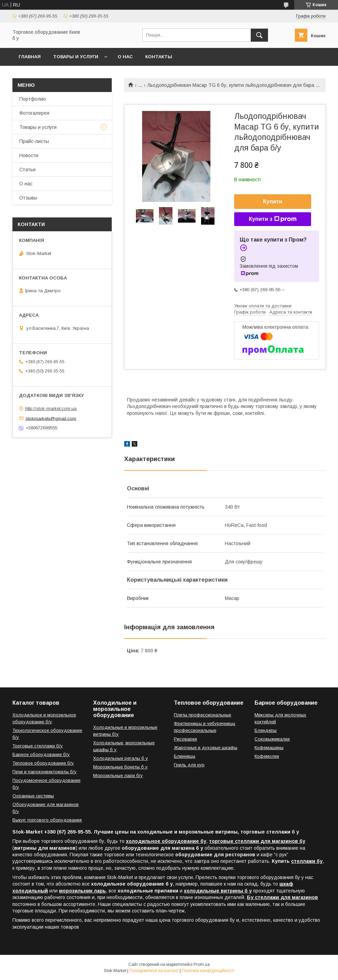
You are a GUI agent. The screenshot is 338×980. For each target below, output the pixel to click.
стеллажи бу (307, 861)
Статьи (27, 170)
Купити (273, 201)
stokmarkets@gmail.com (51, 418)
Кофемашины (269, 748)
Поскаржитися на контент (154, 971)
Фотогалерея (34, 113)
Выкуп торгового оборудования (47, 820)
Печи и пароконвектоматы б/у (44, 772)
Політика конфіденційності (208, 971)
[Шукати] (259, 35)
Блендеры (266, 730)
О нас (125, 57)
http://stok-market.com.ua (51, 409)
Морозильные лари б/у (118, 775)
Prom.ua (202, 964)
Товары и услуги (76, 57)
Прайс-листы (34, 141)
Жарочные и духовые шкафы (206, 748)
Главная (30, 57)
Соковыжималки (272, 739)
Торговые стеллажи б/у (38, 746)
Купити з (272, 219)
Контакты (159, 57)
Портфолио (33, 99)
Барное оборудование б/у (41, 754)
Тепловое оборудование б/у (43, 763)
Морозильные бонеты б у (120, 767)
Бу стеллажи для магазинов (282, 897)
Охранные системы (33, 796)
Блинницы (185, 756)
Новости (29, 155)
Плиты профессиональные (202, 715)
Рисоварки (185, 739)
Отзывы (28, 198)
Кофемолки (267, 756)
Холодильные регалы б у (121, 758)
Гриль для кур (189, 765)
